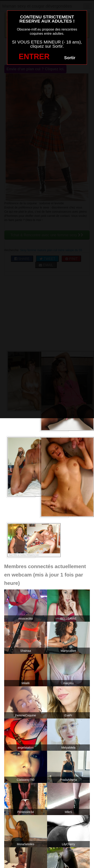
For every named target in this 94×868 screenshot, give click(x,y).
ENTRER (34, 57)
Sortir (70, 58)
